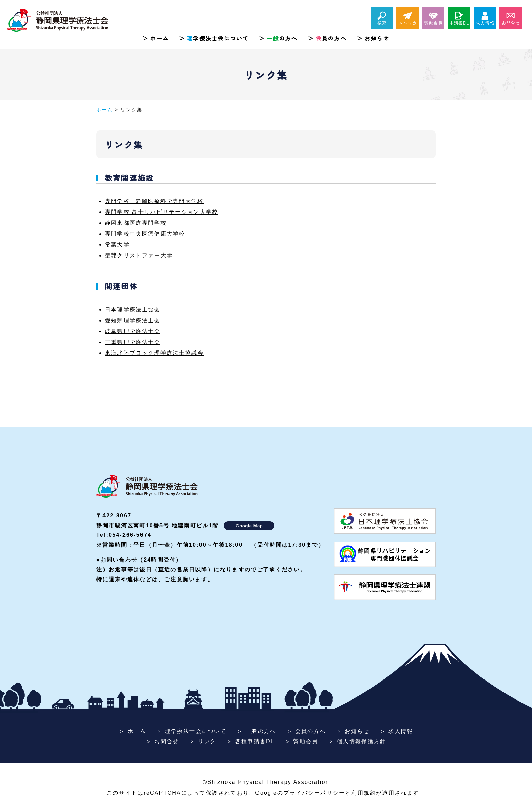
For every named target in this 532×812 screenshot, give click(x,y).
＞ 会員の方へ (306, 731)
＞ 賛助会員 (302, 741)
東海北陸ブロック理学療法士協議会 (154, 353)
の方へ (282, 38)
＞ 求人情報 (397, 731)
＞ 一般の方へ (256, 731)
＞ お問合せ (163, 741)
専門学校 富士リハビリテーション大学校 (161, 212)
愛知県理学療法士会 (133, 320)
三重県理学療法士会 (133, 342)
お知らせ (377, 38)
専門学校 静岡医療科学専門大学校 (154, 201)
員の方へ (331, 38)
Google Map (249, 526)
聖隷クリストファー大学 (139, 255)
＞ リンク (203, 741)
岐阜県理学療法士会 (133, 331)
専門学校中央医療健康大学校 (145, 234)
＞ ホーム (132, 731)
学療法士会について (218, 38)
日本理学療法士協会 (133, 310)
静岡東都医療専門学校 (136, 223)
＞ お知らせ (353, 731)
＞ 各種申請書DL (251, 741)
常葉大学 (117, 245)
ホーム (160, 38)
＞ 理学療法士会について (192, 731)
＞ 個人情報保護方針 (357, 741)
